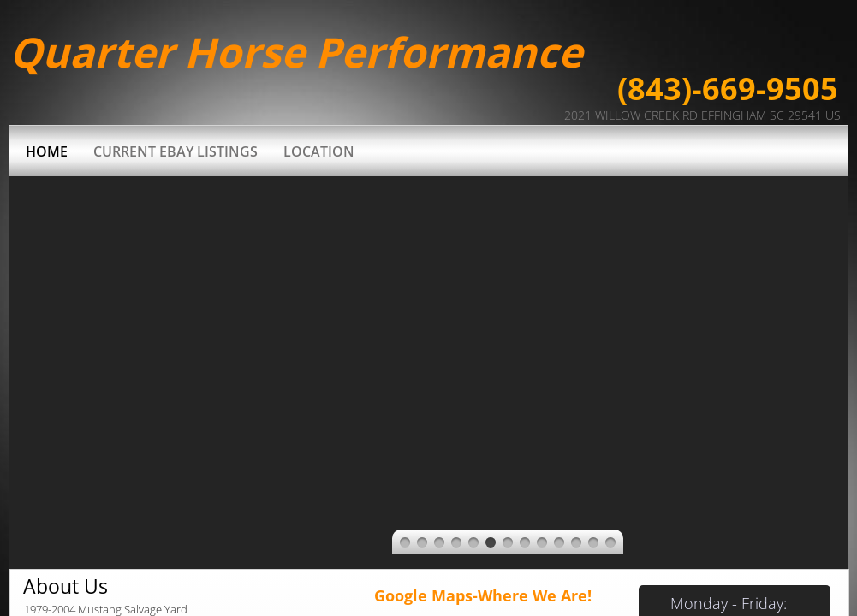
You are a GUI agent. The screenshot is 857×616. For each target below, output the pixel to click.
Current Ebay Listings (176, 151)
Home (47, 151)
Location (319, 151)
